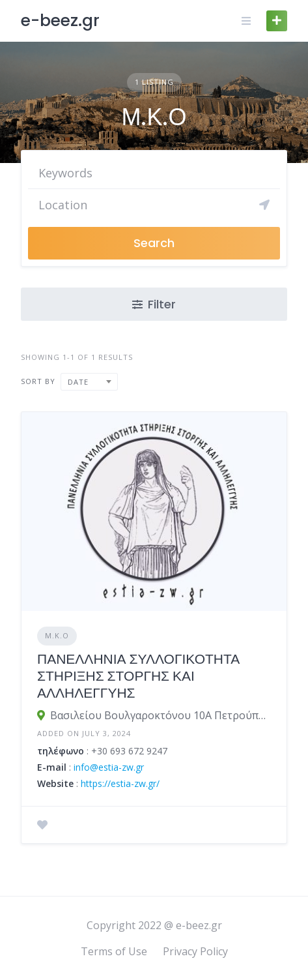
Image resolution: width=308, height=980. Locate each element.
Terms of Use (114, 951)
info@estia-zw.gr (109, 767)
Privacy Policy (195, 951)
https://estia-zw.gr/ (120, 783)
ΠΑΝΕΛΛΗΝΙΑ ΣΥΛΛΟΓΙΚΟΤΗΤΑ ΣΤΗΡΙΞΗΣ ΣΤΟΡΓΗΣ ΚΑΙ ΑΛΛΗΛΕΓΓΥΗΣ (138, 676)
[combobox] (89, 382)
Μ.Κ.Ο (57, 635)
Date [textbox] (78, 382)
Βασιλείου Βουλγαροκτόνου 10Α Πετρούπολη (161, 715)
